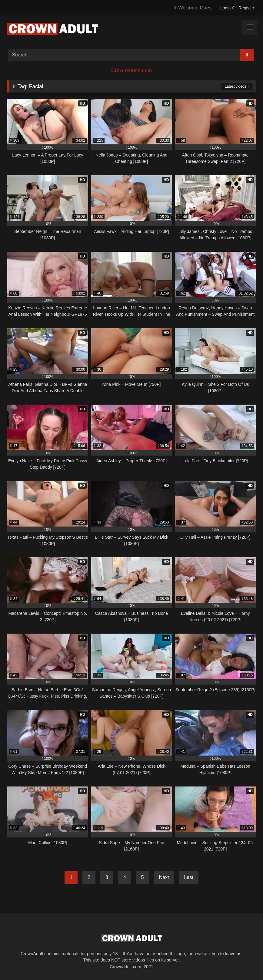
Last (189, 877)
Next (164, 877)
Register (246, 8)
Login (225, 8)
